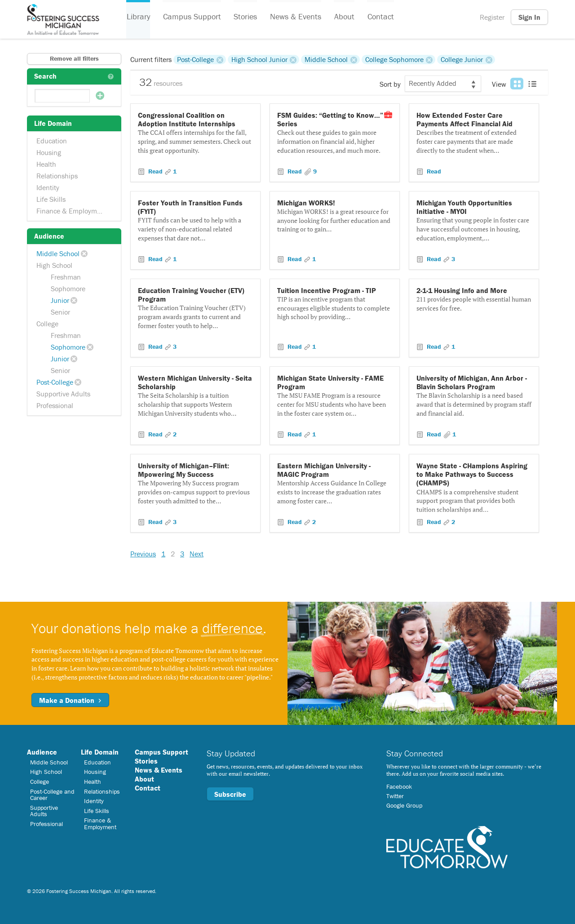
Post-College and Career (52, 795)
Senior (60, 312)
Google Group (404, 805)
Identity (48, 187)
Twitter (395, 796)
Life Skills (51, 199)
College (47, 324)
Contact (378, 17)
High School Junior (259, 59)
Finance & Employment (72, 211)
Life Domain (100, 752)
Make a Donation (70, 700)
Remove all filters (74, 58)
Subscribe (230, 794)
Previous (143, 554)
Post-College (55, 382)
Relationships (57, 176)
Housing (49, 152)
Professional (55, 405)
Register (492, 17)
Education (52, 141)
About (343, 17)
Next (197, 554)
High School (54, 265)
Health (46, 164)
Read (155, 171)
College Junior (462, 59)
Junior (60, 300)
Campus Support (191, 17)
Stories (244, 17)
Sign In (529, 17)
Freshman (66, 277)
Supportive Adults (63, 394)
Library (138, 17)
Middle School (58, 253)
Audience (42, 752)
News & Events (294, 17)
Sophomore (68, 289)
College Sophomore (394, 59)
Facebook (399, 786)
